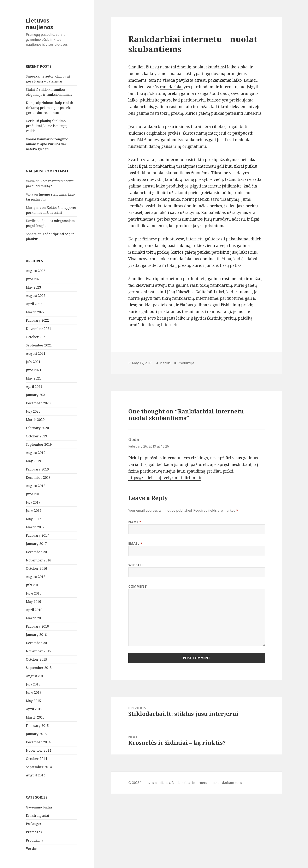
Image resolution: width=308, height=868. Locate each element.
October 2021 (36, 337)
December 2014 (38, 742)
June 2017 (34, 511)
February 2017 (37, 535)
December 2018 (38, 478)
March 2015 (35, 717)
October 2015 (36, 659)
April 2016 (34, 610)
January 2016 (36, 635)
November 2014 (38, 750)
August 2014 (36, 775)
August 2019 (36, 453)
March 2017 (35, 527)
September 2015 (39, 668)
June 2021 (34, 370)
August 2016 (36, 577)
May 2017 (33, 519)
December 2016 (38, 552)
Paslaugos (34, 824)
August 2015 (36, 676)
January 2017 (36, 544)
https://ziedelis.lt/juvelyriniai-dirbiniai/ (165, 478)
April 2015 (34, 709)
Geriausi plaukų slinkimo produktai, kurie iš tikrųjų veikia (47, 126)
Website (136, 565)
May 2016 (33, 602)
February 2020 (37, 428)
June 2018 (34, 494)
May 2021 (33, 378)
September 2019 (39, 444)
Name (135, 522)
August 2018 (36, 486)
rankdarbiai (171, 87)
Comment (138, 586)
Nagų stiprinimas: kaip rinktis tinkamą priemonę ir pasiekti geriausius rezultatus (50, 108)
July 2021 (33, 362)
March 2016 (35, 618)
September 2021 (39, 345)
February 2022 (37, 320)
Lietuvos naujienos (39, 24)
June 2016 (34, 593)
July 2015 (33, 684)
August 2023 (36, 271)
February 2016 (37, 626)
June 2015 (34, 692)
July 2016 (33, 585)
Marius (165, 363)
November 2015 (38, 651)
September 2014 (39, 767)
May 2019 (33, 461)
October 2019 (36, 436)
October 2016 (36, 568)
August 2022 (36, 296)
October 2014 (36, 759)
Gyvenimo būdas (39, 807)
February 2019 (37, 469)
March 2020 (35, 420)
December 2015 (38, 643)
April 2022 (34, 304)
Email (135, 543)
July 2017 (33, 502)
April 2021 (34, 387)
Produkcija (35, 840)
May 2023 (33, 287)
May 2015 (33, 701)
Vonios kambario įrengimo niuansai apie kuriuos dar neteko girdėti (47, 144)
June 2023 (34, 279)
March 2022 (35, 312)
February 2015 (37, 726)
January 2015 (36, 734)
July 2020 (33, 411)
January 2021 (36, 395)
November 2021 (38, 329)
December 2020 (38, 403)
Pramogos (34, 832)
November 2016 (38, 560)
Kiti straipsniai (37, 815)
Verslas (32, 849)
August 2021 (36, 353)
